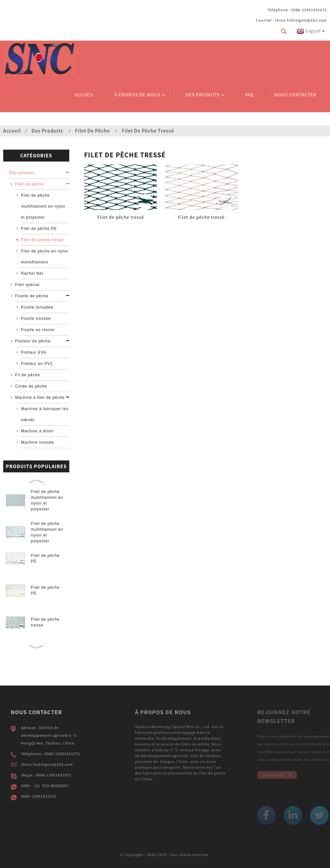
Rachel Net (32, 273)
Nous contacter (295, 95)
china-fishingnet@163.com (56, 764)
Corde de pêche (31, 386)
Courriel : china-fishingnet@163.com (291, 20)
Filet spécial (27, 285)
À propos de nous (140, 95)
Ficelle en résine (38, 330)
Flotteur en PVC (37, 364)
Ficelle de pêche (32, 296)
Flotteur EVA (34, 352)
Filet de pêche (92, 131)
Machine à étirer (37, 431)
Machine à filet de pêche (40, 398)
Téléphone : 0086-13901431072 (297, 10)
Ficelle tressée (36, 319)
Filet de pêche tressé (148, 131)
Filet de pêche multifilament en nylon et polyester (43, 206)
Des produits (205, 95)
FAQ (249, 95)
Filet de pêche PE (39, 229)
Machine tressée (38, 442)
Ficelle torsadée (37, 307)
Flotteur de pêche (33, 341)
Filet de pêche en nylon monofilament (45, 257)
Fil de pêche (28, 375)
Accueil (84, 95)
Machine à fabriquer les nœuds (45, 414)
